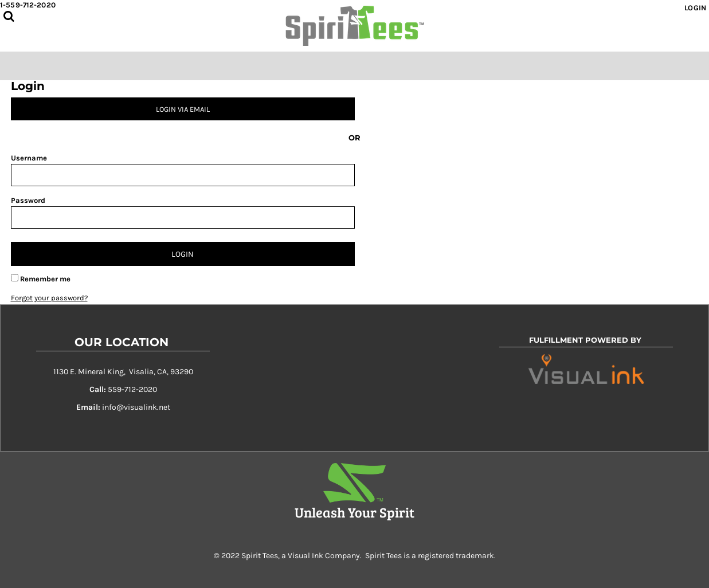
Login (695, 8)
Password (28, 200)
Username (29, 158)
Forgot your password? (49, 298)
